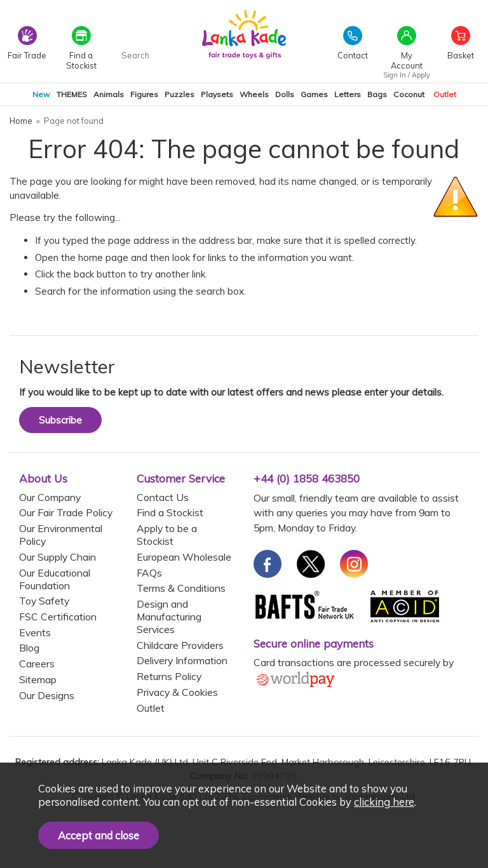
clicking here (384, 802)
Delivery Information (182, 660)
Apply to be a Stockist (167, 535)
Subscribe (60, 420)
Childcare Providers (180, 645)
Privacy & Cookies (177, 692)
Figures (144, 94)
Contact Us (163, 497)
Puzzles (180, 94)
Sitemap (38, 679)
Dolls (285, 94)
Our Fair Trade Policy (66, 512)
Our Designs (47, 695)
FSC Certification (58, 617)
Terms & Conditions (181, 588)
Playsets (217, 94)
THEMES (72, 94)
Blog (29, 648)
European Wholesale (184, 557)
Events (35, 632)
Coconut (409, 94)
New (41, 94)
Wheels (254, 94)
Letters (348, 94)
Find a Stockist (170, 512)
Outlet (445, 94)
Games (314, 94)
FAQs (149, 573)
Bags (377, 94)
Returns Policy (169, 676)
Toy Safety (44, 601)
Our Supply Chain (58, 557)
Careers (37, 664)
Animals (109, 94)
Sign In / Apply (407, 75)
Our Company (50, 497)
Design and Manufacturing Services (169, 617)
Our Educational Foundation (55, 579)
